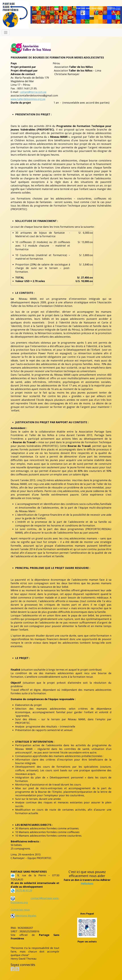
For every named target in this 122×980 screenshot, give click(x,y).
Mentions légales (23, 916)
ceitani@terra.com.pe (33, 92)
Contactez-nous (20, 910)
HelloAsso (87, 883)
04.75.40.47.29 (23, 890)
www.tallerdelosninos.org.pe (28, 99)
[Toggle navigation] (6, 32)
